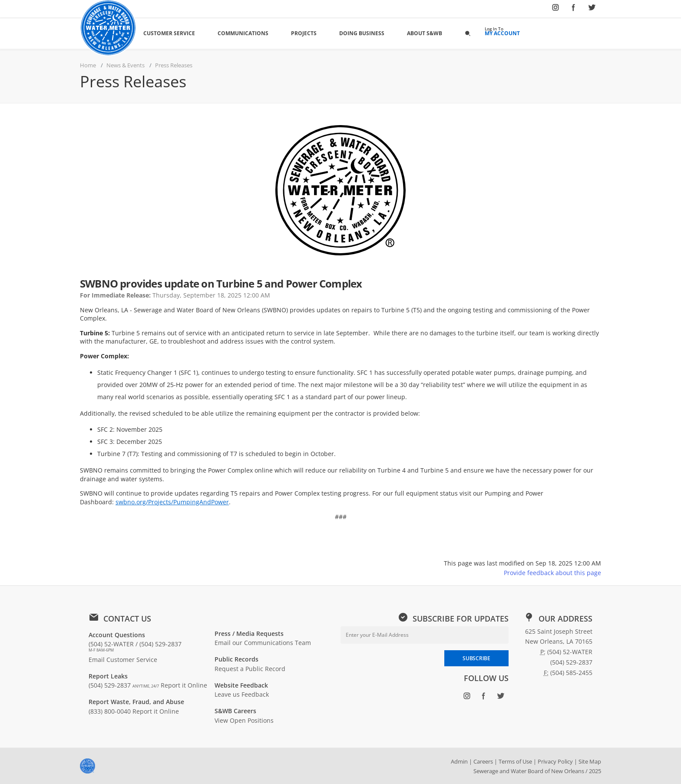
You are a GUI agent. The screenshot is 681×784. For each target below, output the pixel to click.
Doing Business (362, 33)
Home (88, 65)
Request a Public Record (250, 669)
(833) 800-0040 (110, 711)
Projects (304, 33)
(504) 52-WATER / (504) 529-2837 (135, 646)
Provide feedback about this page (552, 573)
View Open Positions (244, 720)
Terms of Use (515, 761)
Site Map (590, 761)
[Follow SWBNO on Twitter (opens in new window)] (592, 9)
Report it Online (184, 685)
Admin (459, 761)
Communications (243, 33)
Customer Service (169, 33)
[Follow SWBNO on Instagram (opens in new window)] (555, 9)
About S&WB (425, 33)
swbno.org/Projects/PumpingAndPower (172, 502)
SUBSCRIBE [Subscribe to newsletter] (476, 658)
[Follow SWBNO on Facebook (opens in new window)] (574, 9)
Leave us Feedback (242, 694)
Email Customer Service (123, 660)
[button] (468, 33)
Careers (483, 761)
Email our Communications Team (263, 643)
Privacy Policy (555, 761)
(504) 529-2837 (124, 685)
